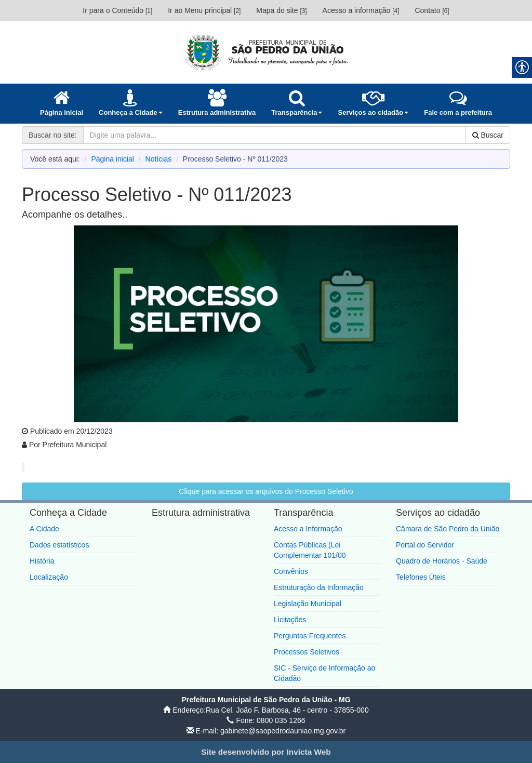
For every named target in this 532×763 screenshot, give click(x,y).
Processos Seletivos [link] (307, 652)
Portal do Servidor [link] (425, 545)
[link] (266, 52)
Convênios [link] (291, 571)
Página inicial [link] (112, 159)
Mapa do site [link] (281, 10)
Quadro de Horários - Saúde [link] (442, 561)
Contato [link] (432, 10)
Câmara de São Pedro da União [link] (448, 529)
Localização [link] (49, 577)
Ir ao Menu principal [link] (204, 10)
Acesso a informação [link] (361, 10)
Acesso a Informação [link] (308, 529)
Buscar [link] (488, 135)
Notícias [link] (159, 159)
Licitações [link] (290, 620)
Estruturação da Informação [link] (319, 587)
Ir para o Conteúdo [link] (117, 10)
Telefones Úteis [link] (421, 577)
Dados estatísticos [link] (59, 545)
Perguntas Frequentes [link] (310, 636)
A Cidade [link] (44, 529)
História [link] (42, 561)
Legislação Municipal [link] (308, 604)
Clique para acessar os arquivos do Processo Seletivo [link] (266, 491)
